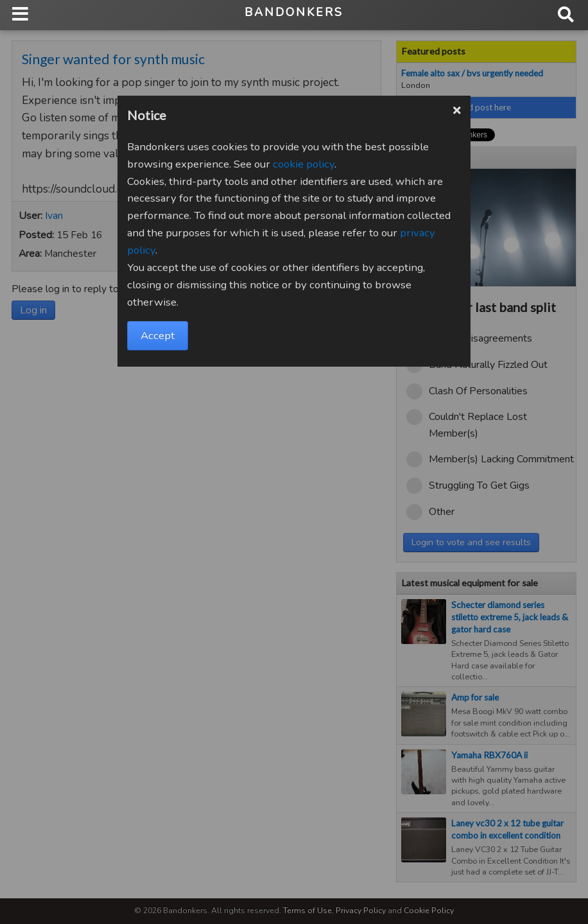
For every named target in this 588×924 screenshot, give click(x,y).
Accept (158, 336)
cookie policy (304, 164)
